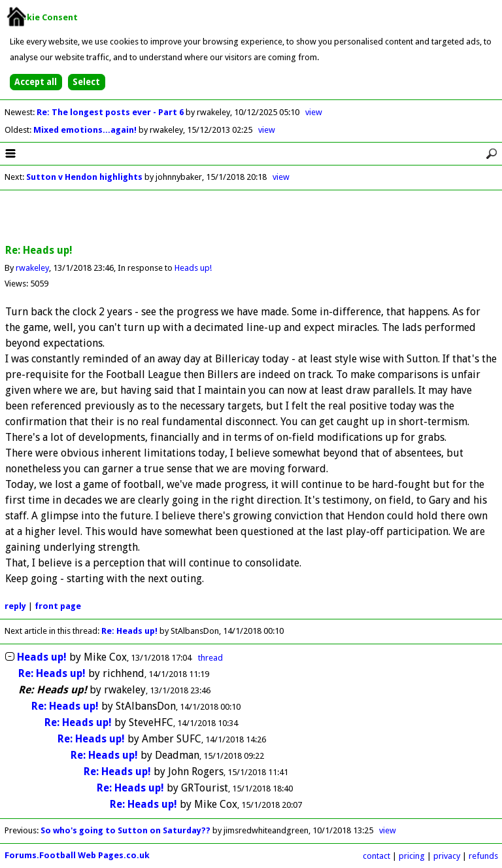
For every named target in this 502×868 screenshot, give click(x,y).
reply (15, 606)
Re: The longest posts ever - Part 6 (111, 112)
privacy (447, 856)
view (314, 112)
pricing (412, 856)
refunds (483, 856)
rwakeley (32, 268)
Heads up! (193, 268)
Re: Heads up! (129, 631)
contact (376, 856)
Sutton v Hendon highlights (84, 177)
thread (210, 658)
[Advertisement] (251, 218)
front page (58, 606)
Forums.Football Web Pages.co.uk (77, 855)
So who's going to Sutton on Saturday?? (125, 830)
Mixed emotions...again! (86, 130)
